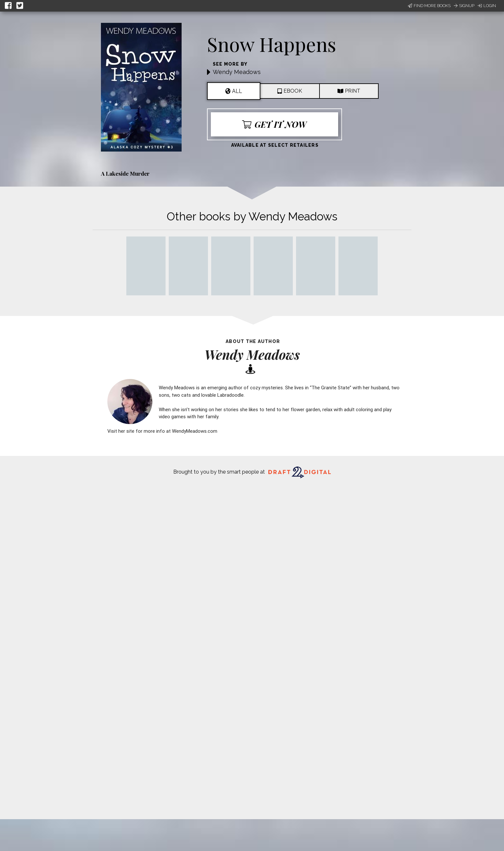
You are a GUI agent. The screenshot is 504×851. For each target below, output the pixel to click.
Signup (464, 6)
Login (487, 6)
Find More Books (429, 6)
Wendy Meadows (237, 72)
